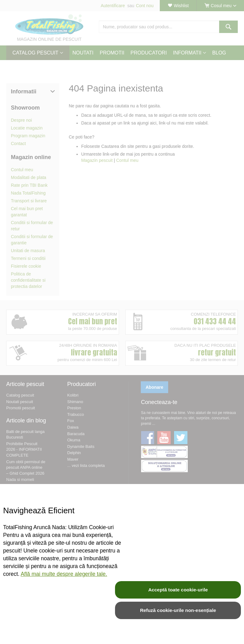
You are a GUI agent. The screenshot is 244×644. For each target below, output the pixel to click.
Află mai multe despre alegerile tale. (64, 574)
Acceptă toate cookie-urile (178, 590)
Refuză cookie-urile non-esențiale (178, 610)
